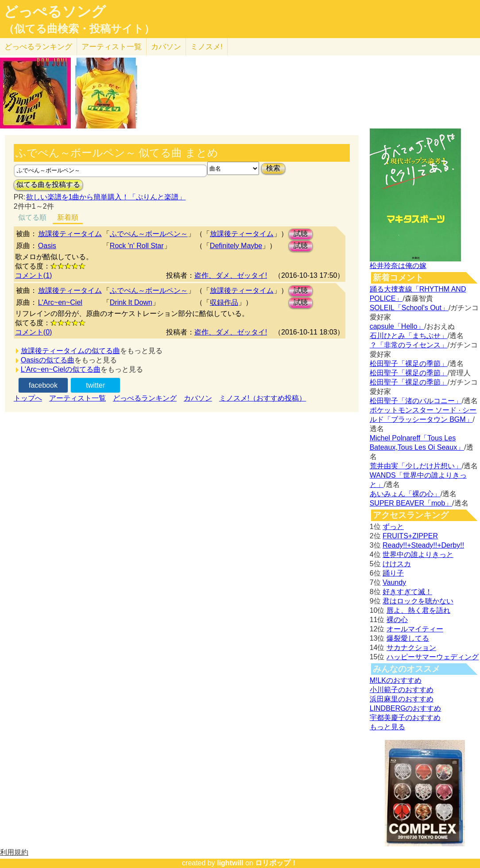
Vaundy (394, 582)
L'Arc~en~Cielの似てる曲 (61, 369)
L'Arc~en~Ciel (60, 302)
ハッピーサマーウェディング (433, 657)
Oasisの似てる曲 (48, 360)
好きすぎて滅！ (407, 592)
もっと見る (387, 727)
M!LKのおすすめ (396, 680)
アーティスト (112, 47)
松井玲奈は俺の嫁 (398, 266)
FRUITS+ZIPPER (410, 536)
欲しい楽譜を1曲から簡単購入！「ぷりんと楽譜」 (106, 197)
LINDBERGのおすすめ (406, 708)
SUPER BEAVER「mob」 (411, 503)
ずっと (393, 527)
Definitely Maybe (236, 246)
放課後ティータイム (70, 234)
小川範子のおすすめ (402, 690)
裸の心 (397, 620)
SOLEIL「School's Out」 (409, 308)
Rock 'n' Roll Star (137, 246)
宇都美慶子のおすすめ (405, 718)
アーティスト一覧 (77, 398)
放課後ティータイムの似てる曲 (70, 351)
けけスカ (397, 564)
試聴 (301, 234)
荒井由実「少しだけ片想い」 (416, 466)
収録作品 (224, 302)
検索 (273, 168)
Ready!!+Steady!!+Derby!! (423, 545)
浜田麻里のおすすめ (402, 699)
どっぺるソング (55, 12)
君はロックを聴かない (418, 601)
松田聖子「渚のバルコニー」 (416, 401)
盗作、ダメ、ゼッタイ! (231, 275)
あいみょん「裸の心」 (405, 494)
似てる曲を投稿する (48, 185)
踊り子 (393, 573)
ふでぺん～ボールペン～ (149, 234)
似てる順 (32, 217)
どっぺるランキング (145, 398)
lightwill (230, 863)
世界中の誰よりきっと (418, 555)
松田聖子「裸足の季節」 (409, 364)
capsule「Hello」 (397, 326)
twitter (95, 385)
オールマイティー (415, 629)
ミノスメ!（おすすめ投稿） (263, 398)
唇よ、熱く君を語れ (418, 610)
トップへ (28, 398)
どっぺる (38, 47)
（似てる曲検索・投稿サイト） (79, 29)
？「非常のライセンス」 (409, 345)
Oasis (47, 246)
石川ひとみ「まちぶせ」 (409, 336)
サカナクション (411, 648)
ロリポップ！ (276, 863)
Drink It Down (131, 302)
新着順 (68, 217)
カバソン (166, 47)
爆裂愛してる (408, 638)
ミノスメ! (207, 47)
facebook (43, 385)
